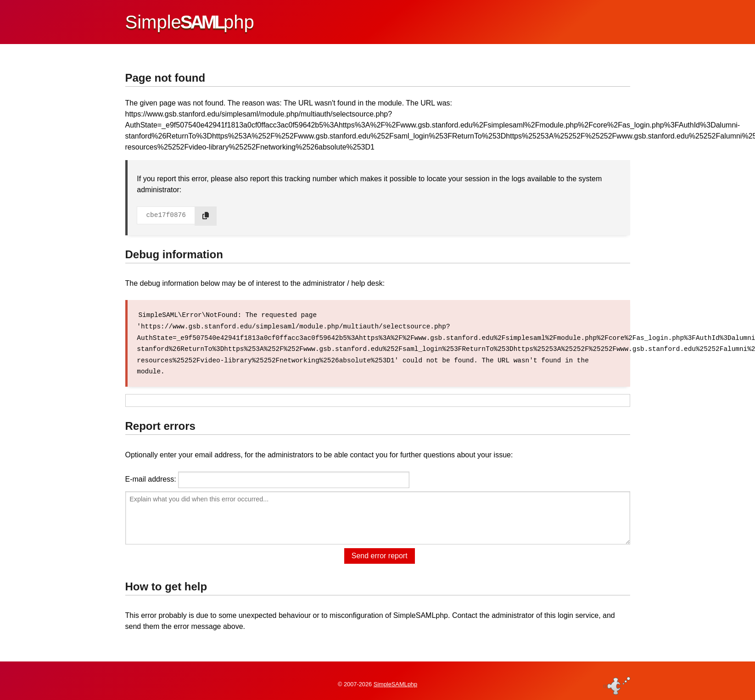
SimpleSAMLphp (395, 679)
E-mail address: (151, 478)
